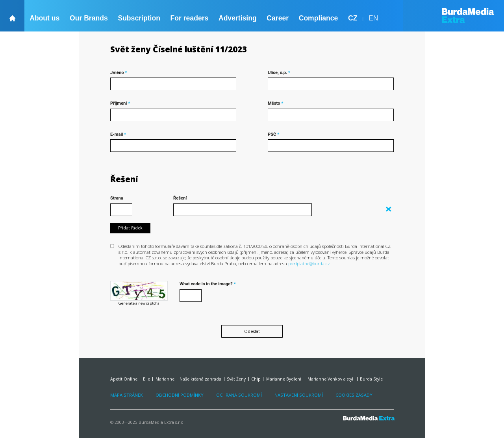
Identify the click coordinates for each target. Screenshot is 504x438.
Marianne (165, 379)
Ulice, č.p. (279, 73)
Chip (256, 379)
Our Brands (89, 18)
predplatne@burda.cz (309, 263)
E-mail (118, 134)
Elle (146, 379)
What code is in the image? (208, 284)
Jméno (119, 73)
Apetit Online (124, 379)
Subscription (139, 18)
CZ (353, 18)
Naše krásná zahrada (200, 379)
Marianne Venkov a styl (331, 379)
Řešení (124, 179)
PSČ (273, 134)
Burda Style (371, 379)
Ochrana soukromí (239, 395)
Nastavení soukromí (299, 395)
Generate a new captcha (139, 303)
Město (275, 103)
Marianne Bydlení (284, 379)
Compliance (319, 18)
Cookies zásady (354, 395)
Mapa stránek (127, 395)
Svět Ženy (236, 379)
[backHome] (12, 16)
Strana (117, 198)
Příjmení (120, 103)
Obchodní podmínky (180, 395)
